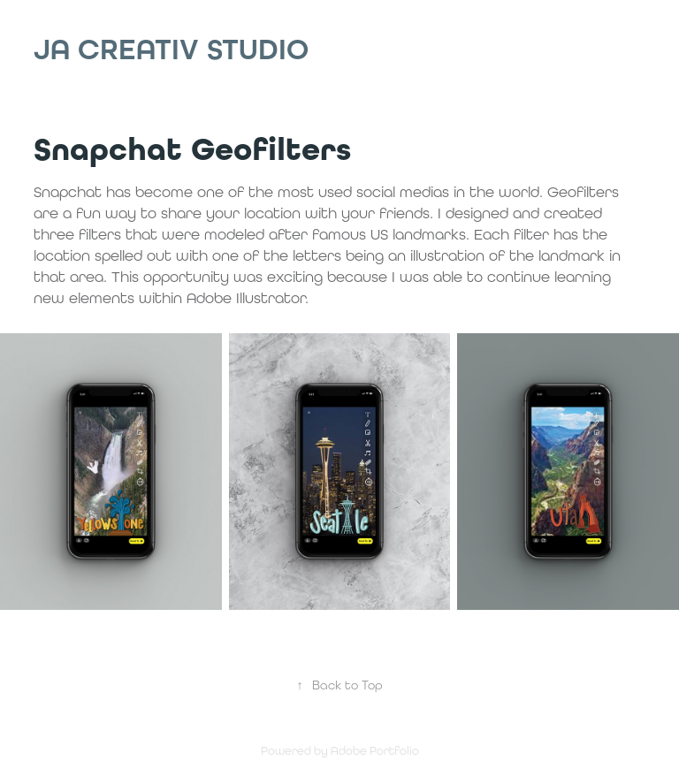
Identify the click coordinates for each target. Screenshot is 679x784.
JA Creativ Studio (171, 49)
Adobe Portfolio (375, 751)
